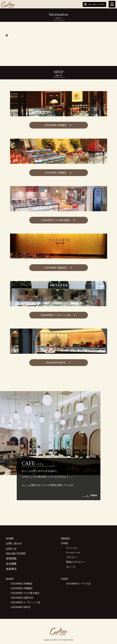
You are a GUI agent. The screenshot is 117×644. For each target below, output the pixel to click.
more (94, 495)
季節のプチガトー (75, 562)
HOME (10, 539)
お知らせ (11, 549)
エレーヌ (71, 567)
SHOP (10, 579)
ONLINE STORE (96, 4)
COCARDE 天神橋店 (56, 125)
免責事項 (11, 569)
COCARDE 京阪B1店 (56, 268)
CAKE (65, 543)
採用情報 (11, 559)
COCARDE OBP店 (56, 363)
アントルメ (72, 548)
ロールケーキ (73, 553)
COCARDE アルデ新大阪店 (56, 220)
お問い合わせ (14, 543)
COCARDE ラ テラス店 (79, 584)
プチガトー (72, 557)
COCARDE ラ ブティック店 (56, 315)
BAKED (66, 539)
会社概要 (11, 564)
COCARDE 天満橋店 (56, 173)
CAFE (65, 579)
